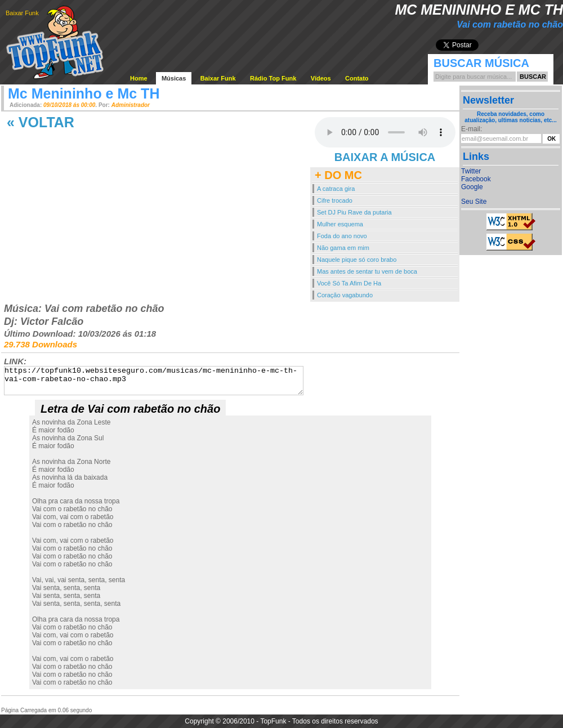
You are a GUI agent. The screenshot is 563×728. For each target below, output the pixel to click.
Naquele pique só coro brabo (357, 260)
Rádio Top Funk (273, 78)
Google (472, 187)
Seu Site (474, 202)
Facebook (476, 179)
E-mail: (472, 129)
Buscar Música (481, 63)
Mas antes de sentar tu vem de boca (367, 271)
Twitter (471, 171)
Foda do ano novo (342, 236)
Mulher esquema (340, 224)
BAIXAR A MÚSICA (385, 157)
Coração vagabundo (345, 295)
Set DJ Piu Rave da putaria (354, 212)
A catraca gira (336, 189)
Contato (357, 78)
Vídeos (321, 78)
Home (139, 78)
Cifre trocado (335, 200)
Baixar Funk (22, 13)
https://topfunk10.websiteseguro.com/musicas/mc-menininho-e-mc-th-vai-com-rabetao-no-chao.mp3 (154, 381)
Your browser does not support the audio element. (385, 132)
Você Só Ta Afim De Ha (349, 283)
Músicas (174, 78)
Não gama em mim (343, 248)
